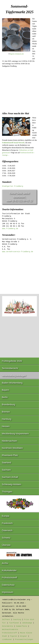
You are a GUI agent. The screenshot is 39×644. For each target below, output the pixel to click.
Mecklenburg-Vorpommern (15, 434)
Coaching (17, 620)
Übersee (6, 545)
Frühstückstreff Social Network (13, 143)
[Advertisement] (19, 89)
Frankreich (7, 523)
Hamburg (7, 419)
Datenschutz (8, 585)
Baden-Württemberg (12, 383)
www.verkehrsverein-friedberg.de (18, 252)
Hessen (6, 426)
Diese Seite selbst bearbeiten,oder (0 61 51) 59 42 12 (20, 197)
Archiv (5, 563)
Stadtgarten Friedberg (13, 186)
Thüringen (7, 492)
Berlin (5, 397)
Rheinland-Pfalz (10, 455)
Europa (6, 516)
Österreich (7, 530)
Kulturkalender (9, 570)
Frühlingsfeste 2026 (12, 361)
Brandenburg (8, 404)
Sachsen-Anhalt (10, 477)
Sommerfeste (22, 626)
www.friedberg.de (10, 229)
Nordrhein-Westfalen (12, 448)
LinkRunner (7, 640)
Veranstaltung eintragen (14, 376)
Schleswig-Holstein (12, 484)
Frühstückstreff (9, 578)
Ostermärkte (8, 626)
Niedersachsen (10, 441)
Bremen (6, 412)
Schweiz (6, 538)
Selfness (6, 620)
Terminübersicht (10, 368)
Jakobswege (27, 623)
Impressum (8, 592)
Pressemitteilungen (24, 640)
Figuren (14, 636)
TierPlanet (14, 623)
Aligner (24, 636)
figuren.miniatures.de (17, 54)
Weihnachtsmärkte (10, 630)
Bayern (6, 390)
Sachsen (6, 470)
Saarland (6, 463)
